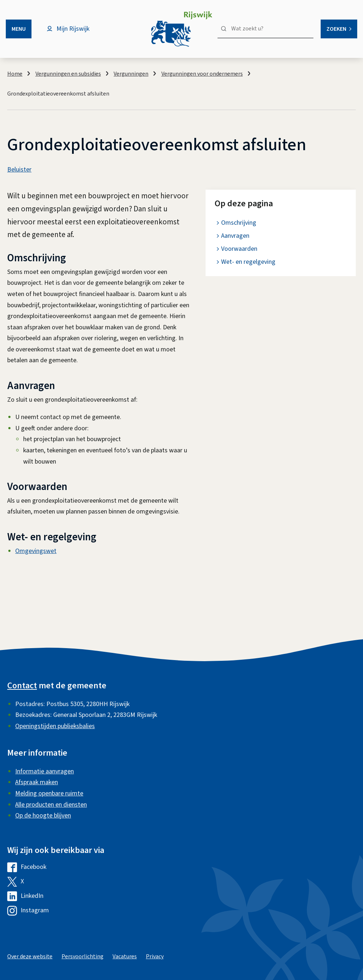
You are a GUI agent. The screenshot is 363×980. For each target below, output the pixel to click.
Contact (22, 686)
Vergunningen (131, 74)
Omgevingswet (36, 551)
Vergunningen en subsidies (68, 74)
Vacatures (125, 956)
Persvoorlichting (83, 956)
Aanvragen (235, 236)
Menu (19, 29)
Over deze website (30, 956)
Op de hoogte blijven (43, 816)
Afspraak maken (37, 782)
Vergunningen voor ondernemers (202, 74)
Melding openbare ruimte (49, 793)
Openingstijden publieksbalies (55, 726)
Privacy (155, 956)
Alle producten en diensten (51, 805)
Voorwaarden (239, 249)
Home (15, 74)
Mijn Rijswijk (73, 29)
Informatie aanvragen (45, 771)
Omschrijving (239, 223)
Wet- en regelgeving (248, 262)
